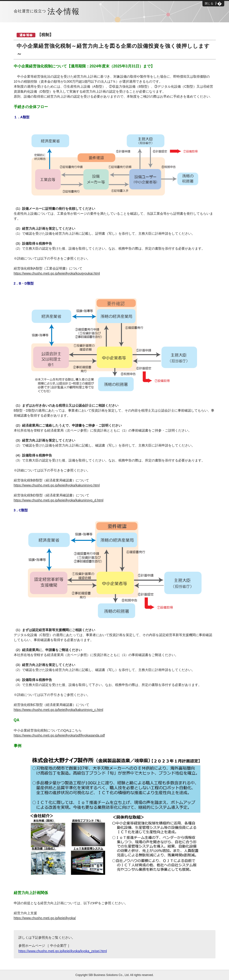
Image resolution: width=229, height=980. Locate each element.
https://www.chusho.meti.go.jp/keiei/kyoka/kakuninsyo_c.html (58, 710)
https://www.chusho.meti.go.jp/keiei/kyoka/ (45, 918)
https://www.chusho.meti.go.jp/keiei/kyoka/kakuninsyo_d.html (59, 500)
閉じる (209, 4)
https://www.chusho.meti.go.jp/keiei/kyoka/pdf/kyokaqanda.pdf (59, 735)
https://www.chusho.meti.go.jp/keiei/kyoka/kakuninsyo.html (57, 485)
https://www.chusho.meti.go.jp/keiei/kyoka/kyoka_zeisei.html (63, 951)
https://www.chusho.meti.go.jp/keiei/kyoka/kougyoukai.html (57, 273)
